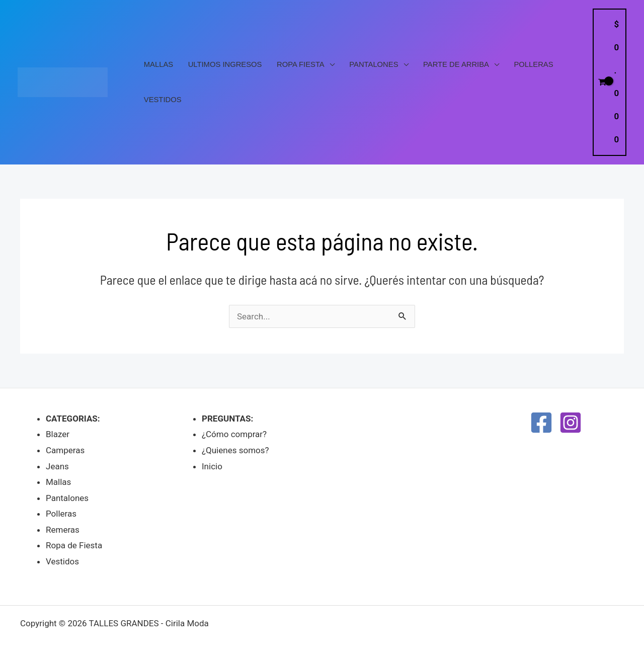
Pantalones (374, 64)
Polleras (534, 64)
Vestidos (163, 100)
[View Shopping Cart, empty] (610, 82)
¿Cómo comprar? (234, 434)
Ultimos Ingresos (225, 64)
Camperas (65, 450)
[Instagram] (571, 423)
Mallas (158, 64)
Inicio (212, 466)
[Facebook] (541, 423)
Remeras (63, 530)
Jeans (57, 466)
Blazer (58, 434)
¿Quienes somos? (235, 450)
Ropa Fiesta (301, 64)
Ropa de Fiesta (74, 545)
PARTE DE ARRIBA (456, 64)
